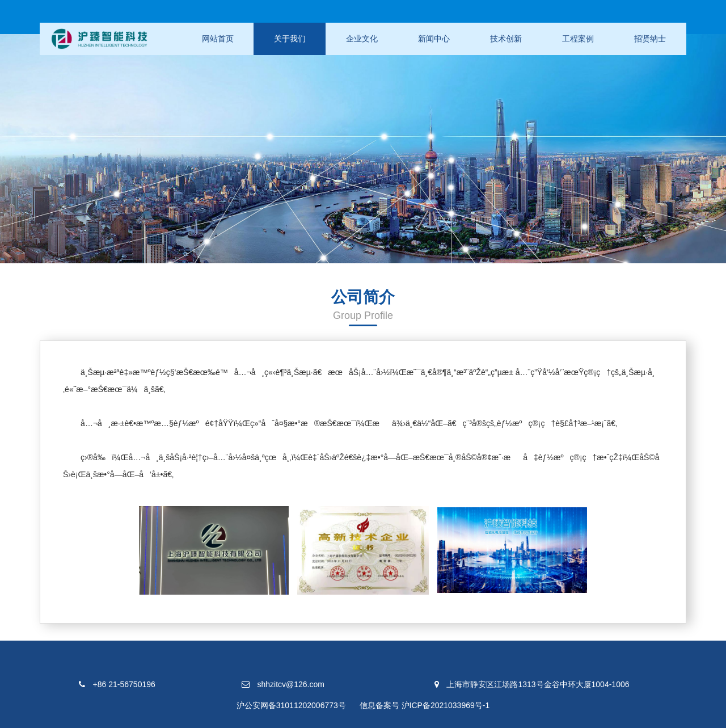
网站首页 (218, 39)
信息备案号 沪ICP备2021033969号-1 (425, 705)
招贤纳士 (650, 39)
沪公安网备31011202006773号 (291, 705)
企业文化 (362, 39)
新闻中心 (434, 39)
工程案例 (578, 39)
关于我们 (290, 39)
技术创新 (506, 39)
